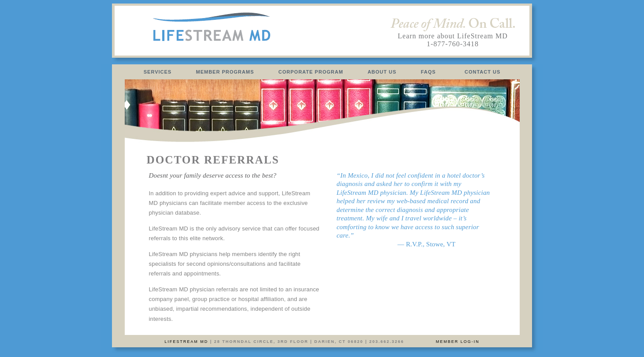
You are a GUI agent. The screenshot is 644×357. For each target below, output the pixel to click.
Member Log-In (458, 342)
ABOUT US (382, 72)
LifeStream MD (186, 342)
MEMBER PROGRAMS (225, 72)
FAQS (428, 72)
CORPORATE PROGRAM (311, 72)
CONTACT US (482, 72)
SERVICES (158, 72)
